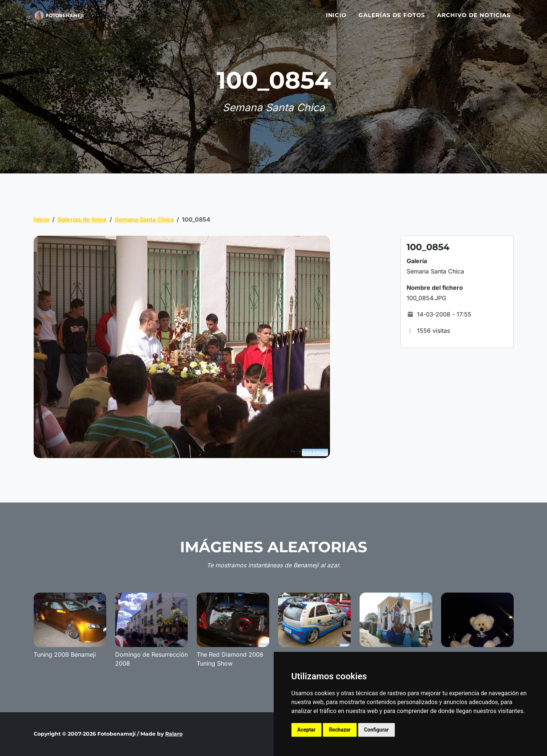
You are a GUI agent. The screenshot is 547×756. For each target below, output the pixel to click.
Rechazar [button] (340, 730)
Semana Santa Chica (144, 219)
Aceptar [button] (307, 730)
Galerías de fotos (392, 19)
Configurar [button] (376, 730)
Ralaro (174, 734)
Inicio (336, 19)
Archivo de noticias (474, 19)
